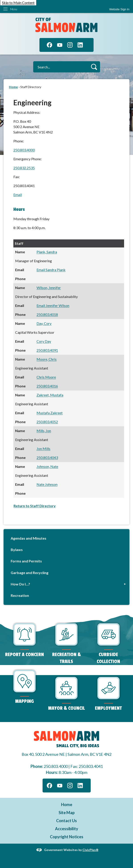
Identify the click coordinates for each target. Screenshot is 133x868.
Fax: (17, 177)
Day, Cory (44, 323)
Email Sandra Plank (51, 270)
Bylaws (17, 550)
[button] (94, 67)
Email (18, 195)
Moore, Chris (47, 359)
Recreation (20, 595)
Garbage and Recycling (30, 573)
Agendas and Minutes (29, 538)
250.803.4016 (47, 386)
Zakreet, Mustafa (50, 395)
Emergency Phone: (28, 159)
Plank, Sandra (47, 252)
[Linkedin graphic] (80, 45)
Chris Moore (46, 377)
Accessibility (67, 829)
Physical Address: (27, 112)
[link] (119, 9)
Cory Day (44, 341)
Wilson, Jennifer (49, 288)
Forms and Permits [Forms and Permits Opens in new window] (26, 561)
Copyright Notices (67, 837)
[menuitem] (66, 538)
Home (13, 87)
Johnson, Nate (47, 466)
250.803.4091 (47, 350)
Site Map (67, 813)
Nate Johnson (47, 484)
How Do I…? (20, 584)
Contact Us (66, 821)
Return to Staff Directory (35, 506)
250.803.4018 (47, 314)
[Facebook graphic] (49, 45)
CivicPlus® (90, 850)
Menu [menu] (14, 9)
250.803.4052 (47, 422)
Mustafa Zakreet (50, 413)
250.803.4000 (24, 150)
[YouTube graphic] (60, 45)
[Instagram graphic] (70, 45)
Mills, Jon (44, 431)
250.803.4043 (47, 457)
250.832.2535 (24, 168)
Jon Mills (43, 449)
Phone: (19, 141)
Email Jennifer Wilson (53, 305)
